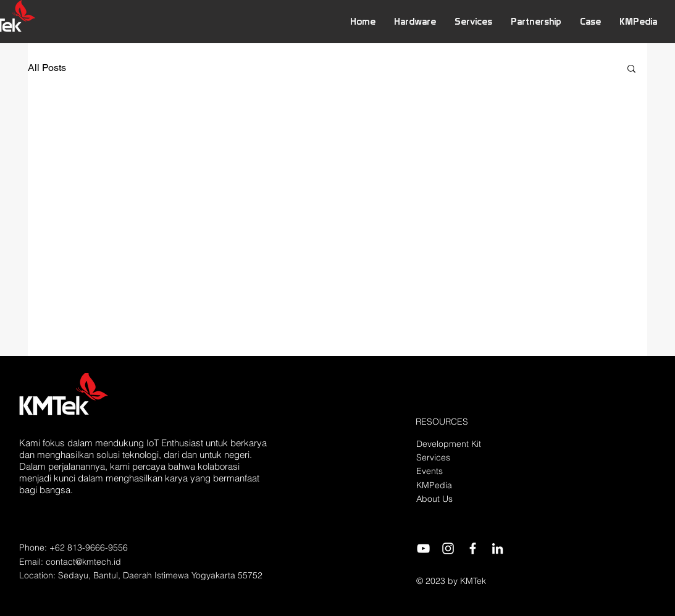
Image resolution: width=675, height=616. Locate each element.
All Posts (47, 68)
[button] (415, 21)
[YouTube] (423, 548)
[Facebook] (473, 548)
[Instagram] (448, 548)
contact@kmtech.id (83, 562)
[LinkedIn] (497, 548)
